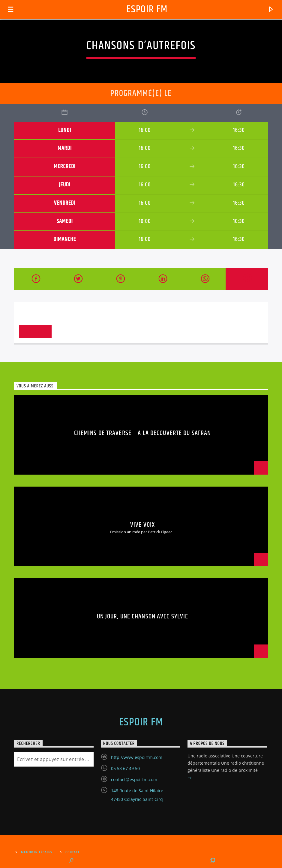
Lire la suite (35, 331)
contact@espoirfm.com (134, 779)
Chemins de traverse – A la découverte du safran (143, 433)
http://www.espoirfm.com (137, 757)
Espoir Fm (147, 9)
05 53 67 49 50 (125, 768)
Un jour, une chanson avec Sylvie (143, 616)
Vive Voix (142, 525)
